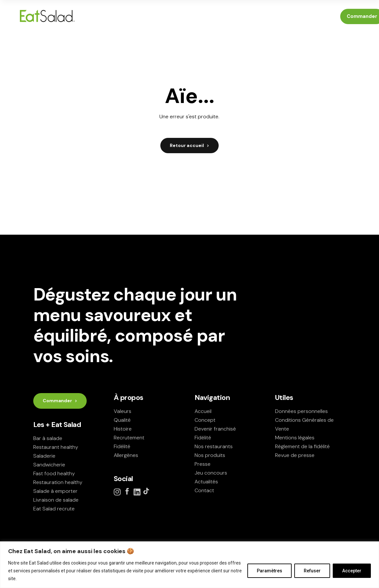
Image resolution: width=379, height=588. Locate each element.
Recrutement (129, 438)
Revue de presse (295, 455)
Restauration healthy (58, 482)
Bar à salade (48, 438)
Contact (204, 490)
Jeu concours (211, 473)
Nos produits (210, 455)
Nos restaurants (214, 446)
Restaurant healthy (56, 447)
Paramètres (270, 571)
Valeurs (123, 411)
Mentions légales (295, 438)
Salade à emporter (55, 491)
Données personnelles (301, 411)
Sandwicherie (49, 465)
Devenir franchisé (215, 429)
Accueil (203, 411)
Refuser (312, 571)
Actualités (206, 482)
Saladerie (44, 456)
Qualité (122, 420)
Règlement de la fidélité (302, 446)
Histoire (123, 429)
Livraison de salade (56, 500)
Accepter (352, 571)
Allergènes (126, 455)
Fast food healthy (54, 473)
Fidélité (122, 446)
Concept (205, 420)
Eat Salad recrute (54, 509)
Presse (203, 464)
